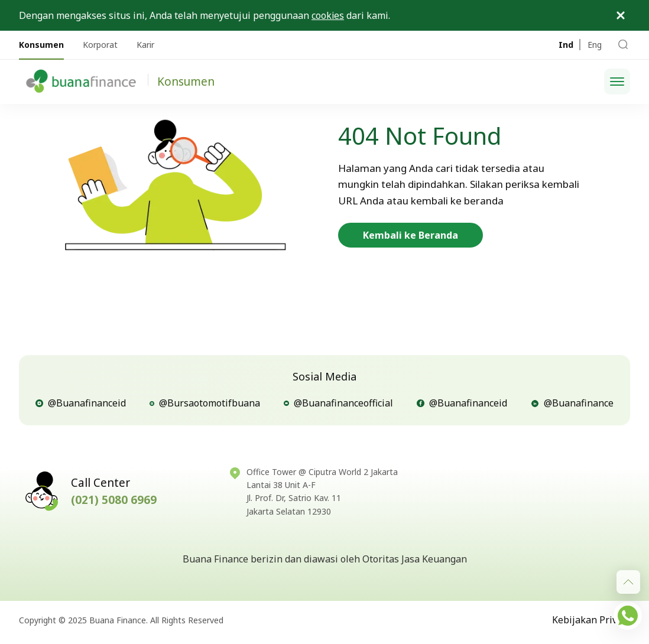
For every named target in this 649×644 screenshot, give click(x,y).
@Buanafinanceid (81, 403)
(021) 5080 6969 (114, 500)
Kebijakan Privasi (591, 620)
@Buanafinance (572, 403)
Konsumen (41, 45)
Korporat (100, 45)
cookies (328, 15)
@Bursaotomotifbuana (205, 403)
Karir (145, 45)
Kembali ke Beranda (411, 235)
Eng (595, 45)
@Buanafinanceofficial (338, 403)
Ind (566, 45)
